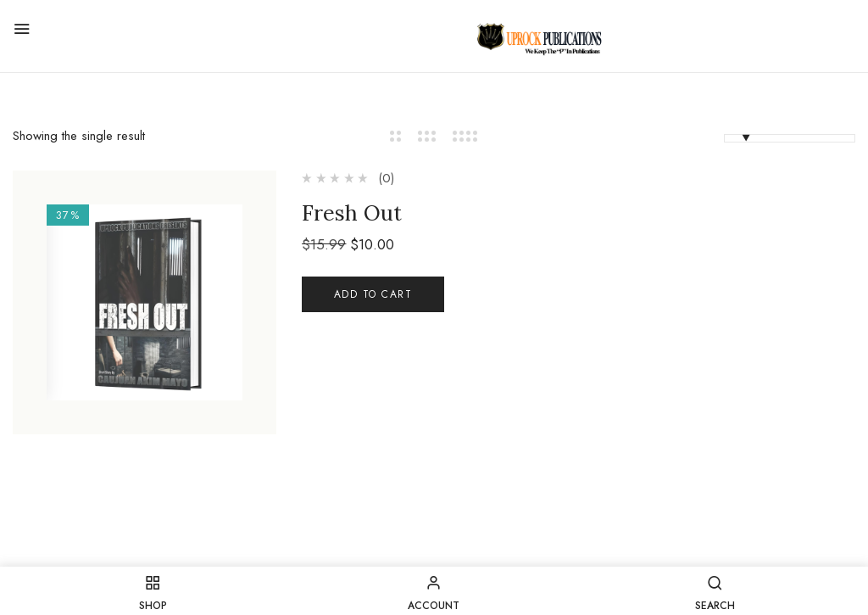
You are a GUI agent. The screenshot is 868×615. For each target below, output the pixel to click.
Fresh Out (352, 213)
